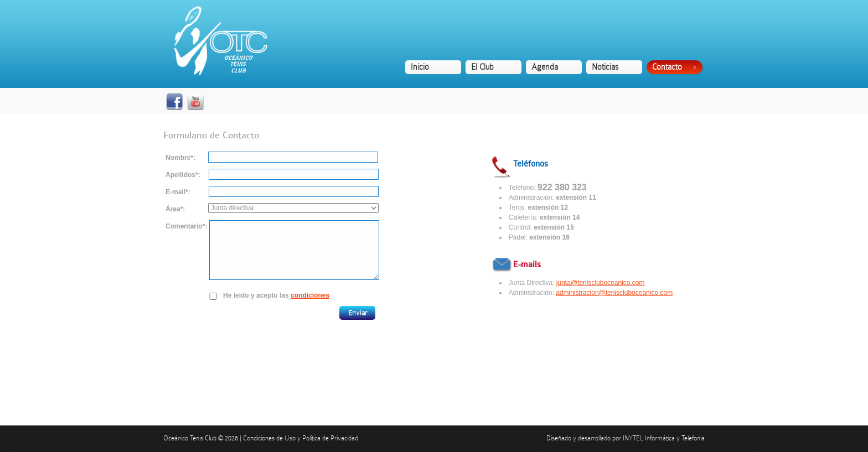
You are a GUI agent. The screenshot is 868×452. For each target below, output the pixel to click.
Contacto (667, 67)
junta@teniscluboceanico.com (601, 283)
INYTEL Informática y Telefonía (664, 438)
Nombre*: (180, 158)
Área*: (175, 209)
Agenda (545, 67)
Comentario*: (186, 226)
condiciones (310, 295)
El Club (482, 67)
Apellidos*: (183, 175)
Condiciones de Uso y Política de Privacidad (301, 438)
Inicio (420, 67)
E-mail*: (178, 192)
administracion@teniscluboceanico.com (614, 293)
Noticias (605, 67)
